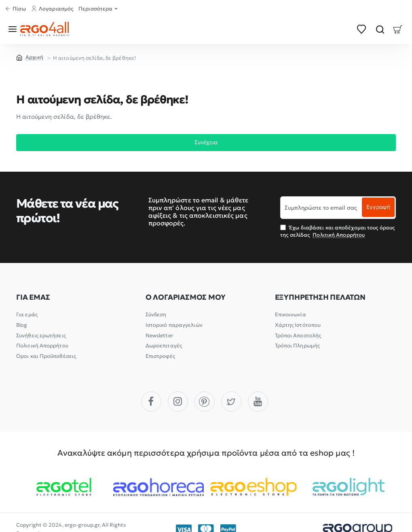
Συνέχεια (206, 143)
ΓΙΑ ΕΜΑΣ (33, 298)
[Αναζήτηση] (380, 29)
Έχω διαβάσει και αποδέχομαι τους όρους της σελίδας (337, 231)
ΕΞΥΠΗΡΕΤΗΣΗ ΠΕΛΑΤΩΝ (320, 298)
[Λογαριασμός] (53, 9)
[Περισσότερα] (99, 9)
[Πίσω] (16, 9)
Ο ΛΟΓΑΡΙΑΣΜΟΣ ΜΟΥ (186, 298)
